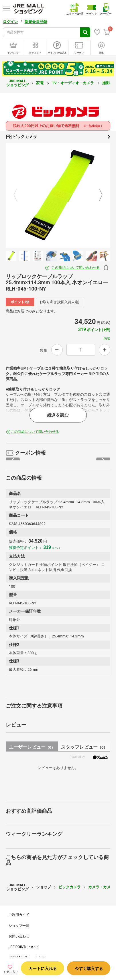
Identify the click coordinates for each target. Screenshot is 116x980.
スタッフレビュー (84, 747)
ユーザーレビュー (32, 747)
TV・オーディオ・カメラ (73, 83)
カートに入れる (43, 969)
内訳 (107, 339)
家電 (40, 83)
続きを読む (58, 415)
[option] (58, 195)
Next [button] (97, 195)
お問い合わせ (19, 936)
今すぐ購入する (89, 969)
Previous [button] (19, 195)
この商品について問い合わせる (76, 268)
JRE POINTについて (24, 947)
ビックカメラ (58, 137)
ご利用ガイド (19, 915)
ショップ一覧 (19, 926)
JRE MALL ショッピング (17, 83)
